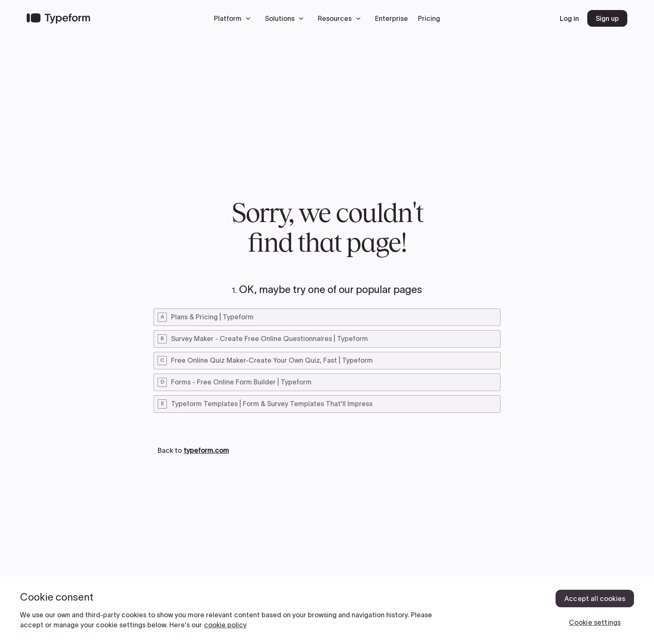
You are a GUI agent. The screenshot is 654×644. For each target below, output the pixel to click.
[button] (234, 18)
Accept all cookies (595, 599)
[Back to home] (58, 18)
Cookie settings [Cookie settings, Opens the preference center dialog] (595, 622)
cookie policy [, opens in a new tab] (225, 625)
